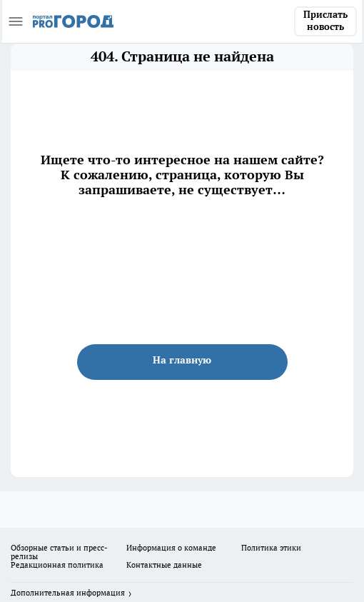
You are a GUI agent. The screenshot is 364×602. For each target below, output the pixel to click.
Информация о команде (171, 548)
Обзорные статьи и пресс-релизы (59, 552)
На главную (182, 360)
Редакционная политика (57, 565)
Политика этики (271, 548)
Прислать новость (325, 21)
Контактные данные (164, 565)
